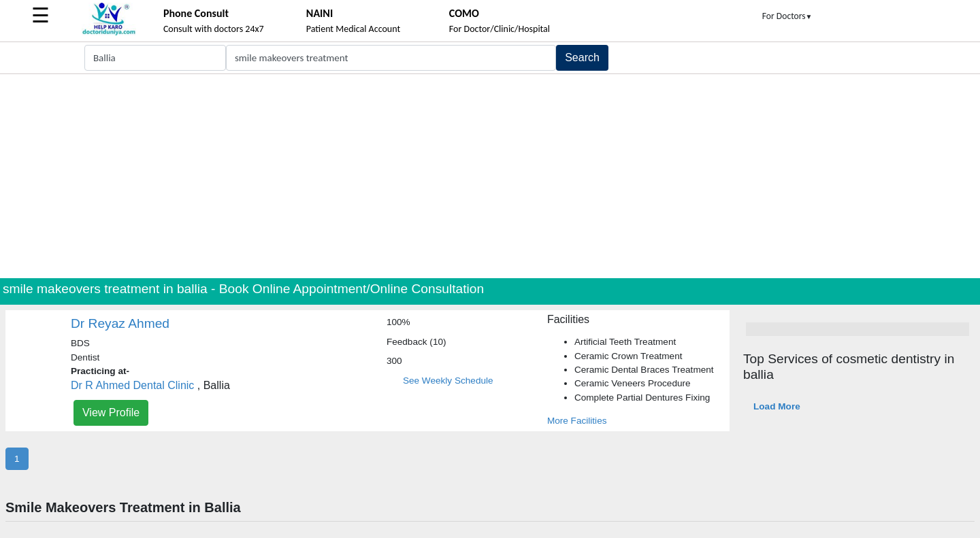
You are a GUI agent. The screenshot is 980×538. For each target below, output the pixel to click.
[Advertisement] (490, 176)
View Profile (111, 413)
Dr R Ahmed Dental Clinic (132, 385)
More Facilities (577, 421)
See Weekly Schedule (448, 381)
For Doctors (787, 16)
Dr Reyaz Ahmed (120, 323)
